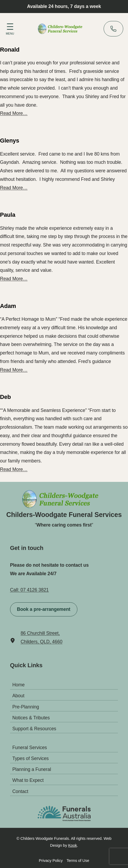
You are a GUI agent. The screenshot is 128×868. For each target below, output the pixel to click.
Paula (8, 215)
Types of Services (30, 758)
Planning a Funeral (32, 769)
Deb (5, 397)
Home (18, 685)
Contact (20, 791)
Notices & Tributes (31, 718)
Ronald (10, 50)
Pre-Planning (26, 707)
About (18, 696)
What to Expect (28, 780)
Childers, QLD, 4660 (42, 642)
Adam (8, 306)
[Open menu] (10, 28)
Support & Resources (34, 729)
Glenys (10, 141)
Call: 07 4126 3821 (29, 590)
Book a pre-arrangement (44, 609)
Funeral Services (30, 748)
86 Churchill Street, (40, 633)
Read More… (14, 113)
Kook (72, 845)
